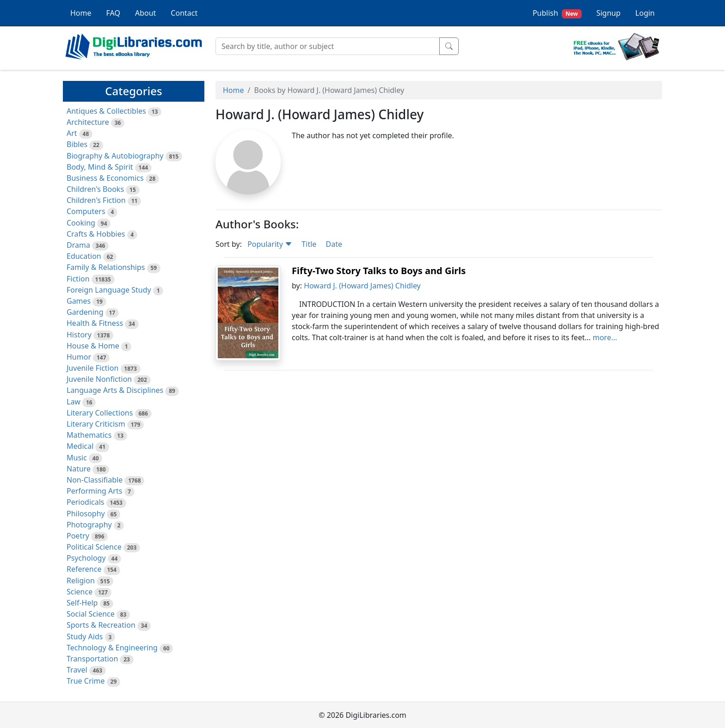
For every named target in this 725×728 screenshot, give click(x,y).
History (79, 335)
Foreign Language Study (109, 290)
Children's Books (95, 189)
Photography (89, 525)
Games (79, 301)
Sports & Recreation (101, 625)
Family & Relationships (106, 267)
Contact (184, 13)
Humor (79, 357)
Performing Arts (94, 491)
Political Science (94, 547)
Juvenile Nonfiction (99, 379)
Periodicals (86, 502)
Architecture (88, 122)
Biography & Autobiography (115, 156)
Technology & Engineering (112, 648)
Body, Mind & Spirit (100, 167)
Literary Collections (100, 413)
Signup (608, 13)
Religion (81, 581)
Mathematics (89, 435)
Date (334, 244)
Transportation (92, 659)
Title (309, 244)
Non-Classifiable (95, 480)
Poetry (78, 536)
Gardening (85, 312)
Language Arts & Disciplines (115, 390)
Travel (77, 670)
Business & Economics (105, 178)
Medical (80, 446)
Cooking (81, 223)
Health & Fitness (95, 323)
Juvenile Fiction (92, 368)
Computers (86, 211)
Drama (78, 245)
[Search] (328, 46)
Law (74, 402)
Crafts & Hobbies (96, 234)
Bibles (77, 144)
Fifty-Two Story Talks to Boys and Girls (379, 271)
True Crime (86, 681)
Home (81, 13)
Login (645, 13)
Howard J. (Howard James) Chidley (362, 286)
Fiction (78, 279)
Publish (557, 13)
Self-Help (82, 603)
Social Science (91, 614)
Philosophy (86, 514)
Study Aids (85, 636)
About (145, 13)
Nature (79, 469)
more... (605, 337)
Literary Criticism (96, 424)
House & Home (93, 346)
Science (80, 592)
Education (84, 256)
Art (72, 133)
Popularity (270, 244)
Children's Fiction (96, 200)
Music (77, 458)
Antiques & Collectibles (106, 111)
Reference (84, 569)
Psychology (86, 558)
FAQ (113, 13)
